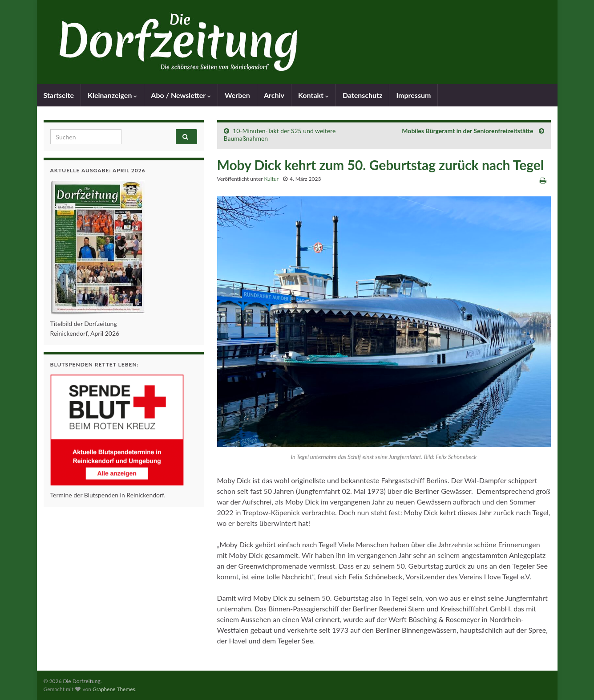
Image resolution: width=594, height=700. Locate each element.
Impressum (413, 95)
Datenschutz (363, 95)
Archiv (274, 95)
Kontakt (313, 95)
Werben (237, 95)
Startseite (59, 95)
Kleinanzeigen (112, 95)
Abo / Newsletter (181, 95)
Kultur (271, 179)
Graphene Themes (114, 689)
